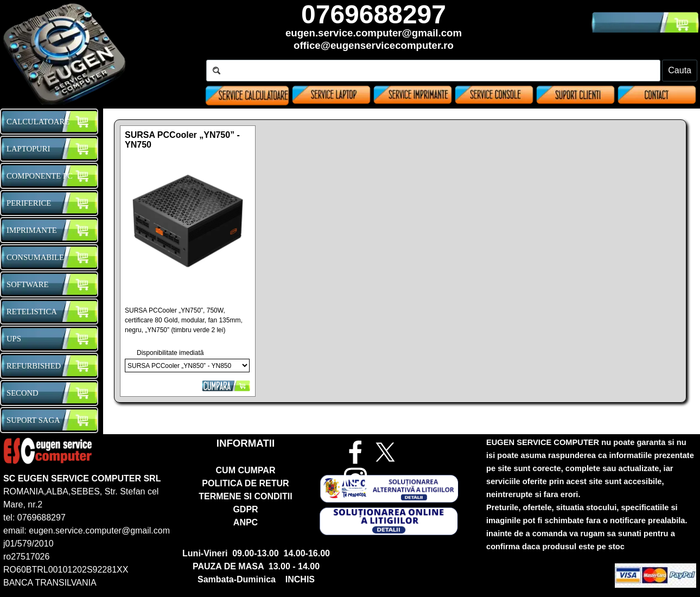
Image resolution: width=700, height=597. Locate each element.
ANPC (246, 522)
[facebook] (355, 452)
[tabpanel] (374, 27)
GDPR (245, 509)
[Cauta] (433, 71)
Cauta (680, 70)
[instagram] (355, 479)
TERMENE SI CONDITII (245, 496)
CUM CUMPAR (246, 470)
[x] (385, 452)
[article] (188, 261)
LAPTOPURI (28, 149)
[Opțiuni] (187, 366)
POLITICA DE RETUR (245, 483)
